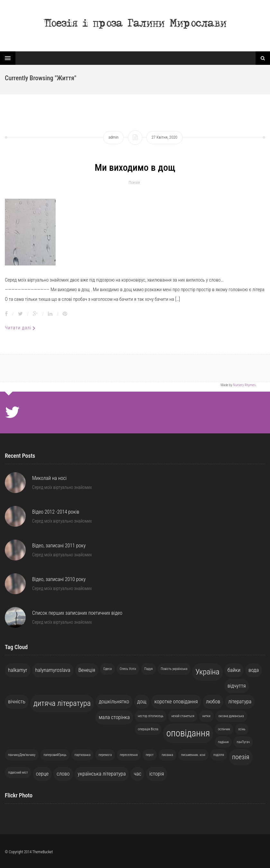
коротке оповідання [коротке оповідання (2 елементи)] (176, 701)
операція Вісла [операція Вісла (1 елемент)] (148, 729)
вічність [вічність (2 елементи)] (17, 701)
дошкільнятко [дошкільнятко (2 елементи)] (114, 701)
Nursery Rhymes (244, 385)
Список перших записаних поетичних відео (77, 613)
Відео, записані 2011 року (59, 546)
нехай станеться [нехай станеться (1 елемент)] (183, 716)
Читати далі (20, 328)
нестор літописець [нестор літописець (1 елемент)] (151, 716)
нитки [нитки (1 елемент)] (206, 716)
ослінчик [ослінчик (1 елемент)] (224, 729)
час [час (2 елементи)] (137, 774)
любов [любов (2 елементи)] (213, 701)
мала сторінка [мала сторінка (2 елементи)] (114, 717)
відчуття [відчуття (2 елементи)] (237, 686)
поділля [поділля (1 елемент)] (219, 755)
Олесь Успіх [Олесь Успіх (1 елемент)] (128, 669)
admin (113, 137)
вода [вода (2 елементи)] (254, 670)
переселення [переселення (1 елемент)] (129, 755)
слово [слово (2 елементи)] (63, 774)
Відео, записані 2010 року (59, 579)
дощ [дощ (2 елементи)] (142, 701)
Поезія (134, 182)
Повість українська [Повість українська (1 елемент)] (174, 669)
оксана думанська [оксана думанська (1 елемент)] (231, 716)
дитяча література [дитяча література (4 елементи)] (62, 703)
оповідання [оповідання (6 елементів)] (188, 733)
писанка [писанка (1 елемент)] (167, 755)
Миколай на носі (49, 478)
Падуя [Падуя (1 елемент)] (149, 669)
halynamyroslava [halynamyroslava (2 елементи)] (53, 670)
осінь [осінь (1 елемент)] (242, 729)
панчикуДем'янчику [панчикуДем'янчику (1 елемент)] (22, 755)
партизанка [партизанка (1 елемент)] (83, 755)
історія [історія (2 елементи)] (157, 774)
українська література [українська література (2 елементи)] (102, 774)
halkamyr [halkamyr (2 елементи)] (18, 670)
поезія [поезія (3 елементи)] (241, 757)
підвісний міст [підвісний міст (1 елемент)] (18, 773)
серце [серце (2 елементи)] (42, 774)
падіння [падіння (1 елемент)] (223, 742)
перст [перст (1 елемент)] (150, 755)
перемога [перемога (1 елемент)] (105, 755)
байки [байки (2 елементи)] (234, 670)
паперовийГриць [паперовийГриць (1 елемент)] (55, 755)
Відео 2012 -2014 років (56, 512)
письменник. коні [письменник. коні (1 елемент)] (193, 755)
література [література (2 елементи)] (240, 701)
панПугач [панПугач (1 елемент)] (243, 742)
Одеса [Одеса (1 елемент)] (107, 669)
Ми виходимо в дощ (135, 167)
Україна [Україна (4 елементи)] (207, 672)
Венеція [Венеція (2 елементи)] (87, 670)
